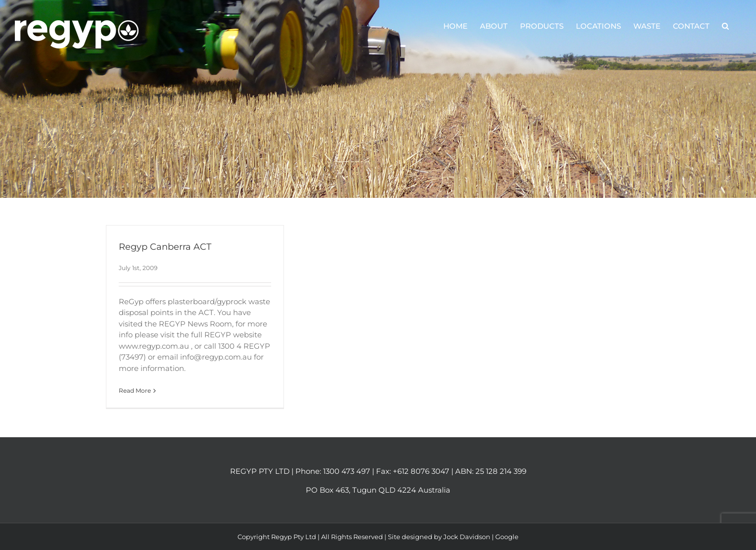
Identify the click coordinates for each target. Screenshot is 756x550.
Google (507, 537)
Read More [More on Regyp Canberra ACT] (135, 390)
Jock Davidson (467, 537)
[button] (725, 26)
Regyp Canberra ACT (165, 247)
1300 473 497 (347, 471)
